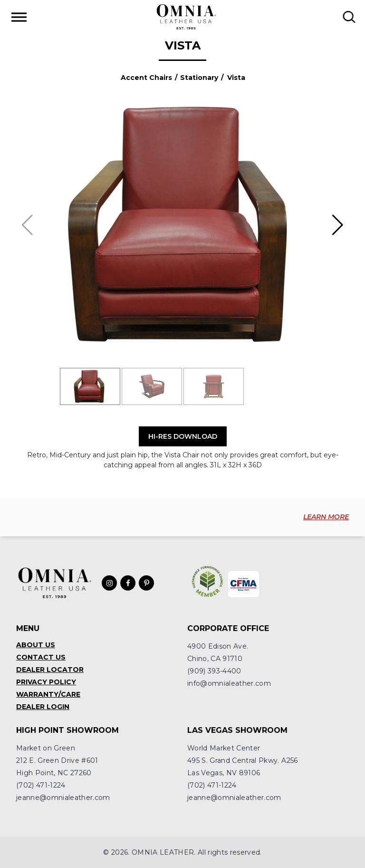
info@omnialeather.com (229, 683)
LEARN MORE (326, 517)
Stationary (199, 78)
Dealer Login (43, 707)
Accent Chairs (146, 78)
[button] (338, 225)
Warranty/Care (48, 694)
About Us (36, 645)
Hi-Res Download (183, 436)
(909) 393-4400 (214, 671)
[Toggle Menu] (19, 17)
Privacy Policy (46, 682)
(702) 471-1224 (41, 785)
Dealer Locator (50, 670)
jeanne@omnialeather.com (63, 798)
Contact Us (41, 657)
